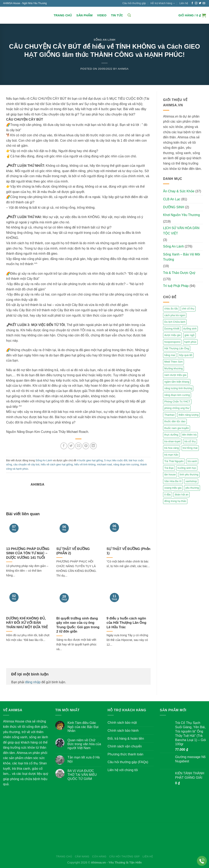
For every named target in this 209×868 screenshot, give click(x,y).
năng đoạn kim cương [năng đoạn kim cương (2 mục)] (177, 395)
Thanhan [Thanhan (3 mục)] (170, 415)
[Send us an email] (204, 3)
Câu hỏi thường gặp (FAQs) (128, 762)
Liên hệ (184, 3)
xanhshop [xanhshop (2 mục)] (191, 481)
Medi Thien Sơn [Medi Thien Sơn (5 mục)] (173, 362)
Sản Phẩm (84, 15)
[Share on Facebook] (64, 446)
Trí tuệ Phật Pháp (176, 286)
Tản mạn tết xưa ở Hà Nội (84, 759)
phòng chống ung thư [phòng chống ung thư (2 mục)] (177, 408)
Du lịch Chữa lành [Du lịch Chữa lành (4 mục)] (175, 322)
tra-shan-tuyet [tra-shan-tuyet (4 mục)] (172, 441)
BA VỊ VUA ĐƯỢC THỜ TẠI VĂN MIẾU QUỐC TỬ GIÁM (82, 775)
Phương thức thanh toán (125, 754)
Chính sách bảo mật (122, 723)
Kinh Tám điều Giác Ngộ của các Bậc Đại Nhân (83, 727)
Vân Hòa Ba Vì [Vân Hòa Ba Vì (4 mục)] (173, 481)
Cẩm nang (82, 857)
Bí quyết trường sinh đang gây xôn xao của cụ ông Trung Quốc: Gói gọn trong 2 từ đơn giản (78, 625)
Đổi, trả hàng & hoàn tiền (126, 739)
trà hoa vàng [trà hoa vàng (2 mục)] (172, 448)
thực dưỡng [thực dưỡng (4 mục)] (171, 435)
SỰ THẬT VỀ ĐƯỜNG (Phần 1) (128, 551)
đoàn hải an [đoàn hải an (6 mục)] (182, 494)
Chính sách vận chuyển (125, 746)
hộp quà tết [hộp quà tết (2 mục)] (186, 355)
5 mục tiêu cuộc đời (116, 460)
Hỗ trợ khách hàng (163, 3)
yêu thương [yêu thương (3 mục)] (192, 488)
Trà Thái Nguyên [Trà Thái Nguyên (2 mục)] (174, 461)
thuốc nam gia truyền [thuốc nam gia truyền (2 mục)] (177, 428)
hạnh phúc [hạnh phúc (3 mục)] (190, 342)
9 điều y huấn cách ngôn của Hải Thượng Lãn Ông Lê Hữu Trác (126, 623)
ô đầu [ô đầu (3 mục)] (168, 494)
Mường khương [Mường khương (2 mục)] (173, 368)
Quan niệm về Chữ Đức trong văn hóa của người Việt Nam (84, 744)
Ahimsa (123, 69)
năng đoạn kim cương (126, 464)
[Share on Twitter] (71, 446)
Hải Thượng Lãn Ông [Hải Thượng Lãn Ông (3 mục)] (177, 348)
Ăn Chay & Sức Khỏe (179, 191)
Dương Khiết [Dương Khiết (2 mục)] (172, 329)
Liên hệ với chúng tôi (123, 770)
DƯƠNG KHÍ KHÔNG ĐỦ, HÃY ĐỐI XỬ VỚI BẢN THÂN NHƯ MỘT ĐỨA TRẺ (27, 623)
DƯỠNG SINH (174, 207)
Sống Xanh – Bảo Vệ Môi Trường (182, 257)
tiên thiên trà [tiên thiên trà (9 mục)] (189, 435)
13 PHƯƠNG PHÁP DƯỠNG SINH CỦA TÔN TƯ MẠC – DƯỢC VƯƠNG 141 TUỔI (28, 553)
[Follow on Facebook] (192, 3)
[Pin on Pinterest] (86, 446)
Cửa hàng (99, 857)
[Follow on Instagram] (196, 3)
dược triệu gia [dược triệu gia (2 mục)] (172, 335)
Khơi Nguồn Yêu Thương (181, 215)
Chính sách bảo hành (123, 731)
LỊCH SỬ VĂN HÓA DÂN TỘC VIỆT (181, 231)
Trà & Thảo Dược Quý (179, 273)
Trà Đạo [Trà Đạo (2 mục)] (169, 468)
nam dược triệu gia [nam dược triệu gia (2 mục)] (175, 375)
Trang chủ (63, 15)
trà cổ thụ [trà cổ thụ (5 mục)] (190, 441)
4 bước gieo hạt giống (90, 460)
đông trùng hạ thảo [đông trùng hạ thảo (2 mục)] (175, 501)
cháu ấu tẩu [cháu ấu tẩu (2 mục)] (171, 309)
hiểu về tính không (85, 464)
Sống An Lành (105, 40)
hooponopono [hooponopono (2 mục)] (172, 342)
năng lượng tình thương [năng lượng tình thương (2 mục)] (178, 388)
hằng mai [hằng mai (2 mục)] (170, 355)
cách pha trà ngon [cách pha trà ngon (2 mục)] (175, 315)
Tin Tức (117, 15)
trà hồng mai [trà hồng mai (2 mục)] (190, 448)
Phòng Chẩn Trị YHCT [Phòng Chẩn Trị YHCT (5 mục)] (177, 402)
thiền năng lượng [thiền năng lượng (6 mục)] (188, 415)
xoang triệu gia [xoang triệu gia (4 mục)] (173, 488)
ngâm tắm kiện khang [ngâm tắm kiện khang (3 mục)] (177, 382)
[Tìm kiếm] (129, 15)
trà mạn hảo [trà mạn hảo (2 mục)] (171, 455)
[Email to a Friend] (78, 446)
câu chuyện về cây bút (26, 464)
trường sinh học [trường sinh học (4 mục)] (187, 468)
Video (102, 15)
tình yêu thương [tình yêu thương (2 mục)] (189, 474)
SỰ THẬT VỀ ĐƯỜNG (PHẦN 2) (73, 551)
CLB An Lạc (172, 199)
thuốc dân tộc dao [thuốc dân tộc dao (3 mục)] (175, 421)
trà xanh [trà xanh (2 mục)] (192, 461)
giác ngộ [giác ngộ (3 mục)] (190, 335)
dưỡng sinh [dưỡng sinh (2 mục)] (190, 329)
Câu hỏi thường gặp (134, 3)
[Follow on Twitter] (200, 3)
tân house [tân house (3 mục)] (170, 474)
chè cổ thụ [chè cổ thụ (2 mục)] (188, 309)
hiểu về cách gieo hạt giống (57, 464)
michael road (104, 464)
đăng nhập (33, 682)
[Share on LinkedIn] (93, 446)
